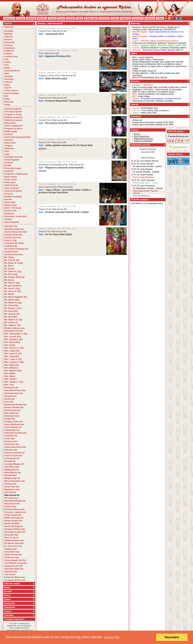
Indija (7, 99)
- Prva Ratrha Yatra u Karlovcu (151, 110)
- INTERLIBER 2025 (145, 108)
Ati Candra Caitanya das (16, 249)
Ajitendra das (11, 226)
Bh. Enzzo (9, 280)
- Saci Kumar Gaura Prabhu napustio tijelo (156, 50)
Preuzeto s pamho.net (15, 512)
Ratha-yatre (10, 182)
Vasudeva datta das (14, 569)
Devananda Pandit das (15, 404)
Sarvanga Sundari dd (15, 532)
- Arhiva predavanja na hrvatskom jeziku (153, 94)
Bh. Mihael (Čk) (12, 300)
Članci (61, 18)
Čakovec (9, 37)
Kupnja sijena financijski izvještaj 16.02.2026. (153, 122)
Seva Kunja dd (11, 538)
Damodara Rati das (14, 393)
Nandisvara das (12, 489)
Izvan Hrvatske (12, 93)
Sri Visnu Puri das (13, 546)
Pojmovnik (125, 18)
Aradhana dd (11, 246)
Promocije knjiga (13, 168)
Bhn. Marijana (11, 368)
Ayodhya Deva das (13, 254)
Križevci (8, 54)
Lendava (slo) (11, 56)
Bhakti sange (11, 131)
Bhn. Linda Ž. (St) (13, 359)
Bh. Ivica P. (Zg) (12, 288)
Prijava (160, 18)
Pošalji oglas (91, 18)
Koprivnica (10, 48)
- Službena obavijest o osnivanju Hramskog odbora (159, 48)
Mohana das (10, 484)
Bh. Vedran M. (11, 322)
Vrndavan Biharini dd (15, 580)
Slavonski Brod (12, 71)
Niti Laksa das (11, 498)
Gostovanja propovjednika (17, 137)
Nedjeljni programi (13, 117)
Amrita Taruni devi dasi (16, 232)
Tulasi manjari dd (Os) (15, 560)
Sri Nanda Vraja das (14, 543)
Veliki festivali (11, 185)
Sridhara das (11, 549)
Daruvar (8, 39)
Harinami (9, 140)
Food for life (10, 211)
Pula (7, 65)
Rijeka (7, 68)
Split (7, 73)
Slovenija (9, 102)
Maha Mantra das (13, 472)
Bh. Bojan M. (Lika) (14, 263)
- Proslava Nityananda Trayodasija (60, 101)
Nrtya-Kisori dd (12, 504)
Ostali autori (10, 506)
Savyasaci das (11, 535)
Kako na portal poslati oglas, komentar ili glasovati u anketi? (160, 87)
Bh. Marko (9, 294)
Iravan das (9, 438)
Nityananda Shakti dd (15, 501)
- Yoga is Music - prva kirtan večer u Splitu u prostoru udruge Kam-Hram (65, 191)
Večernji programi (13, 112)
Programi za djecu (13, 129)
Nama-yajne (10, 123)
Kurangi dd (10, 461)
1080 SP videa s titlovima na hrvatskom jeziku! (154, 92)
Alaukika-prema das (14, 229)
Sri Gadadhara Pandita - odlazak (148, 188)
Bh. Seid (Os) (11, 317)
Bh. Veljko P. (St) (12, 325)
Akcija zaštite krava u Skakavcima (148, 59)
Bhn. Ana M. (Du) (13, 337)
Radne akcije (11, 177)
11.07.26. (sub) (138, 175)
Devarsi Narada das (14, 407)
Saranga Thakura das (15, 529)
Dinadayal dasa (12, 416)
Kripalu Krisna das (13, 455)
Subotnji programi (13, 120)
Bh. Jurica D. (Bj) (13, 291)
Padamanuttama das (14, 509)
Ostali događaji (12, 160)
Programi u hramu (13, 114)
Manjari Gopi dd (12, 478)
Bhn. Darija (10, 345)
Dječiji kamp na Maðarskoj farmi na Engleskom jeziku (157, 64)
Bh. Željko (9, 257)
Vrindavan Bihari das (15, 577)
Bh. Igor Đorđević (13, 286)
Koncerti (9, 194)
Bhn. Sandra (10, 379)
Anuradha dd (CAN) (14, 243)
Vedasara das (11, 572)
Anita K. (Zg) (10, 240)
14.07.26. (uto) (138, 186)
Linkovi (115, 18)
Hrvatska (9, 31)
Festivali (8, 134)
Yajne (7, 154)
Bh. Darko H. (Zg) (13, 271)
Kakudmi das (11, 450)
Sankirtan (9, 171)
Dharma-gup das (13, 410)
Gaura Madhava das (14, 424)
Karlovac (9, 45)
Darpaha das (11, 396)
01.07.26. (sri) (138, 161)
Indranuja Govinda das (16, 433)
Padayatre (9, 213)
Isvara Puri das (12, 444)
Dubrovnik (9, 42)
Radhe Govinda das (14, 518)
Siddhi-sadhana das (14, 540)
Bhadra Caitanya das (15, 328)
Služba (8, 165)
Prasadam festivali (13, 157)
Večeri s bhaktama (13, 126)
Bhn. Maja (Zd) (11, 365)
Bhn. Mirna (10, 376)
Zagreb (8, 88)
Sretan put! (137, 120)
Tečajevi (8, 146)
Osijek (7, 62)
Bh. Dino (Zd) (11, 274)
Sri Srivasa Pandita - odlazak (146, 172)
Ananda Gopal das (13, 235)
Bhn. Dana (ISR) (12, 342)
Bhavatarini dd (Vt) (14, 331)
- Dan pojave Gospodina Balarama (60, 123)
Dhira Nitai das (12, 413)
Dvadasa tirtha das (14, 421)
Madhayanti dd (12, 470)
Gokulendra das (12, 430)
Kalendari (150, 18)
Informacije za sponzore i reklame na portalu (153, 101)
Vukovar (8, 82)
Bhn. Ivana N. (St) (13, 354)
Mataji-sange (11, 205)
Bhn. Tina (9, 385)
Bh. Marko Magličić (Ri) (16, 297)
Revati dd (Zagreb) (13, 526)
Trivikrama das (12, 557)
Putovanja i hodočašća (16, 216)
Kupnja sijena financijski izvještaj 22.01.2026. (153, 125)
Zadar (7, 85)
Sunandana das (12, 552)
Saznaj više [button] (112, 637)
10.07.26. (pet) (138, 169)
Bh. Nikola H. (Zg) (13, 303)
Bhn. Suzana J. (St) (14, 382)
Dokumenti (138, 18)
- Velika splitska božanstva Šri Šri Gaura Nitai (65, 145)
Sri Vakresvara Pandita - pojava (147, 166)
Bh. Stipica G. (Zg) (13, 320)
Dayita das (10, 399)
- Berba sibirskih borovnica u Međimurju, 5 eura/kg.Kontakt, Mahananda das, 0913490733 (156, 28)
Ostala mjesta (11, 90)
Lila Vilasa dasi (12, 467)
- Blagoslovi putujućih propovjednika (61, 168)
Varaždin (9, 76)
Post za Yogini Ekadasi (143, 177)
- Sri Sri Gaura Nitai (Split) (55, 234)
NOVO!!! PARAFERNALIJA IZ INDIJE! (150, 78)
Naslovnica (9, 18)
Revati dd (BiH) (12, 523)
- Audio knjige (141, 96)
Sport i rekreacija (13, 208)
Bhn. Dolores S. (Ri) (14, 348)
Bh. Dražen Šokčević (15, 277)
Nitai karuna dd (12, 495)
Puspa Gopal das (13, 515)
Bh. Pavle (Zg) (11, 305)
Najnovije (31, 18)
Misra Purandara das (15, 481)
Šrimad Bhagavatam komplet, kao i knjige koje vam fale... (159, 62)
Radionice (9, 148)
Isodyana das (11, 441)
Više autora (10, 574)
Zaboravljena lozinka (143, 139)
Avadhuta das (11, 252)
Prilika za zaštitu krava (143, 71)
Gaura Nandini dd (13, 427)
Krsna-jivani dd (12, 458)
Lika (6, 59)
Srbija (7, 105)
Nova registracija (142, 136)
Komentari (104, 18)
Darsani (8, 199)
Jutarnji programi (13, 109)
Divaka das (10, 419)
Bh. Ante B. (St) (12, 260)
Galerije (70, 18)
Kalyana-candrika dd (15, 453)
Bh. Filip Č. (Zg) (12, 283)
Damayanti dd (11, 387)
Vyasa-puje (10, 202)
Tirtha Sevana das (13, 555)
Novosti (52, 18)
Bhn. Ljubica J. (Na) (14, 362)
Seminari (9, 163)
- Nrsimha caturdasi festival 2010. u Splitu (64, 212)
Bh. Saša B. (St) (12, 314)
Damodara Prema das (15, 390)
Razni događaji (12, 222)
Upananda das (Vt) (13, 566)
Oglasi (79, 18)
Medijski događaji (13, 196)
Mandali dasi (11, 475)
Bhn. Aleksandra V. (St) (16, 334)
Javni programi (12, 188)
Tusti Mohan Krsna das (16, 563)
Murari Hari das (12, 487)
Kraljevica (9, 51)
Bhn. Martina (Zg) (13, 371)
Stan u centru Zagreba (143, 57)
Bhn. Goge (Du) (12, 351)
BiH (6, 96)
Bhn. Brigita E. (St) (13, 339)
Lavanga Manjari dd (14, 464)
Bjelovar (8, 34)
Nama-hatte (10, 143)
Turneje (8, 219)
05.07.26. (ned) (138, 164)
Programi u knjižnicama (16, 174)
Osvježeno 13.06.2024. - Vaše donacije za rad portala (157, 89)
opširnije (42, 148)
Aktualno (42, 18)
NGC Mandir (10, 492)
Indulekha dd (11, 436)
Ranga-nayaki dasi (13, 521)
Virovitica (9, 79)
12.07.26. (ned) (138, 180)
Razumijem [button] (172, 637)
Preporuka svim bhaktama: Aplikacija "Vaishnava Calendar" (160, 43)
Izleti (7, 151)
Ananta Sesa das (13, 237)
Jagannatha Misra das (15, 447)
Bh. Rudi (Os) (11, 311)
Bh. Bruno (9, 269)
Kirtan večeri (11, 179)
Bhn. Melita (10, 373)
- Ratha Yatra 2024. (145, 113)
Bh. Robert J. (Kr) (13, 308)
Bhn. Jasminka (12, 356)
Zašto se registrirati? (143, 141)
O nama (21, 18)
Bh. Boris (9, 266)
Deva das (9, 402)
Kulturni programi (13, 191)
